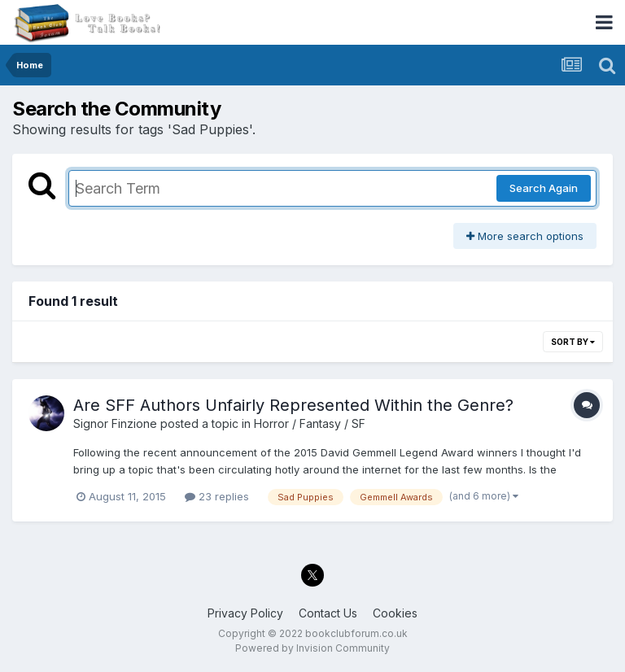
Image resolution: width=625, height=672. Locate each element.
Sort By (573, 342)
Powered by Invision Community (312, 648)
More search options (525, 236)
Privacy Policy (245, 613)
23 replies (217, 496)
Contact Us (328, 613)
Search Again (544, 188)
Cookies (395, 613)
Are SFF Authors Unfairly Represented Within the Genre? (293, 405)
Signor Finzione (115, 423)
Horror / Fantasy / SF (310, 423)
